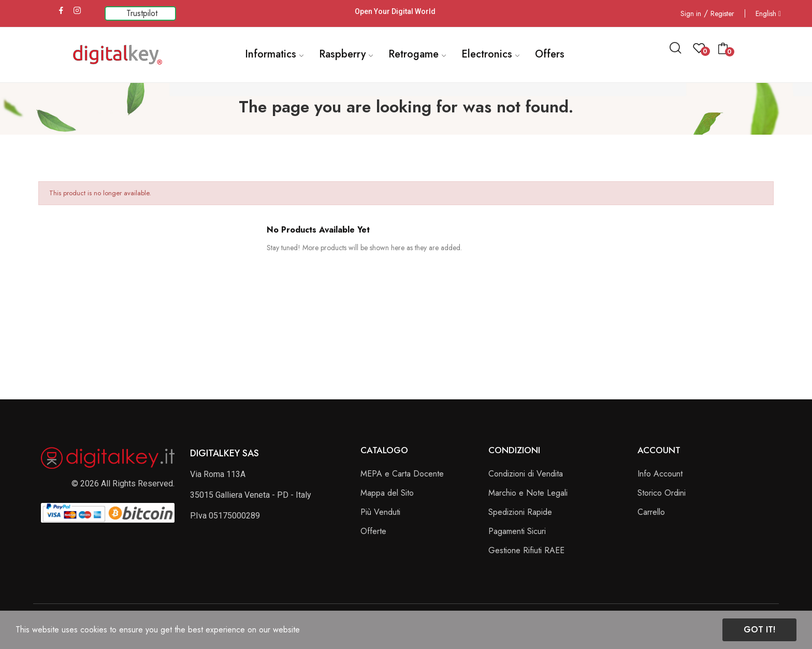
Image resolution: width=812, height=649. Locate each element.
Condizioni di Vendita (526, 474)
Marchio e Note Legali (528, 493)
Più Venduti (380, 512)
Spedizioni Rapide (520, 512)
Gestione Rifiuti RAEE (526, 550)
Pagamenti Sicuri (517, 531)
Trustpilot (142, 13)
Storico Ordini (662, 493)
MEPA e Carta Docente (402, 474)
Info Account (660, 474)
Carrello (651, 512)
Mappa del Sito (387, 493)
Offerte (373, 531)
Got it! (759, 630)
